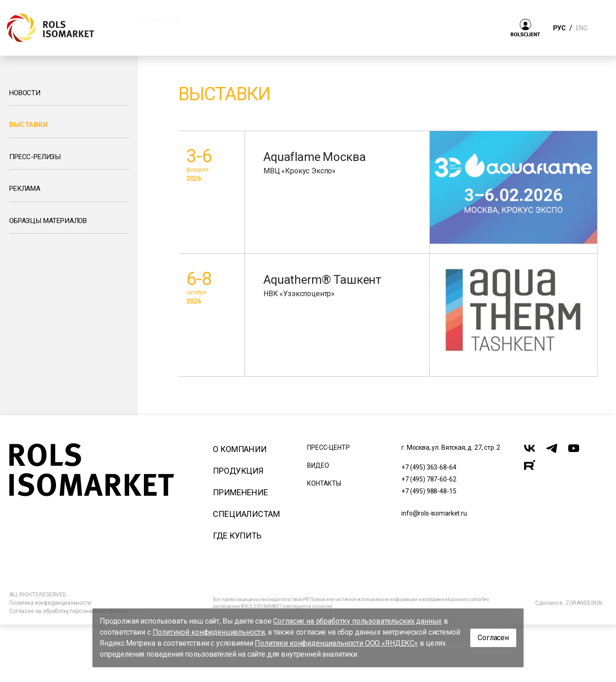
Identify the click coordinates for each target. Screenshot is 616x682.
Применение (240, 492)
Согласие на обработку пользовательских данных (357, 621)
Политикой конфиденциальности (209, 632)
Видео (318, 465)
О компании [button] (157, 20)
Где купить (237, 536)
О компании (240, 449)
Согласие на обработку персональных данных (69, 611)
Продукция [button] (229, 20)
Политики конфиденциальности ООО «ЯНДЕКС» (336, 643)
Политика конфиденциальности (50, 603)
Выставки (29, 125)
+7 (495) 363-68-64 (429, 467)
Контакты (324, 483)
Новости (25, 93)
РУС (559, 28)
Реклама (25, 189)
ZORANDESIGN (584, 603)
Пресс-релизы (35, 157)
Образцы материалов (48, 221)
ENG (582, 28)
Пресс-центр (328, 447)
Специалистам (246, 514)
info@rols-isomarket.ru (434, 513)
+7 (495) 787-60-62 (429, 479)
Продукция (238, 471)
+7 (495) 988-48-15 (429, 491)
